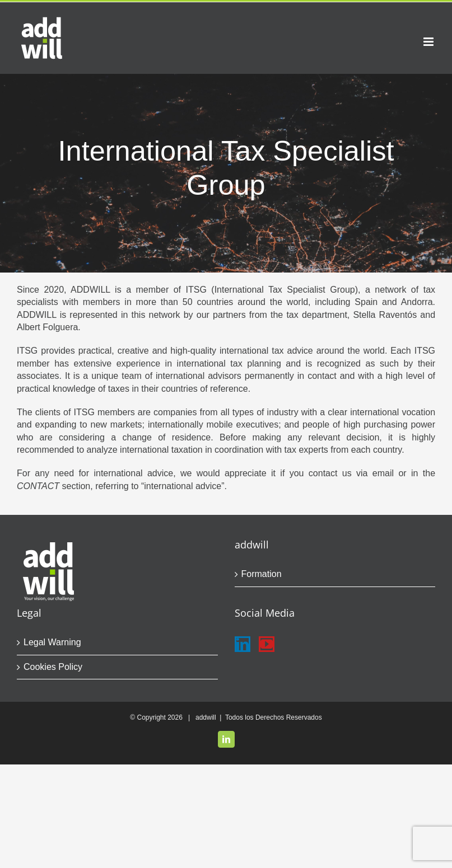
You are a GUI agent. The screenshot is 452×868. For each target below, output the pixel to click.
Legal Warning (52, 642)
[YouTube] (267, 644)
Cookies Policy (53, 667)
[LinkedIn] (243, 644)
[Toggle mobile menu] (429, 42)
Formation (262, 574)
